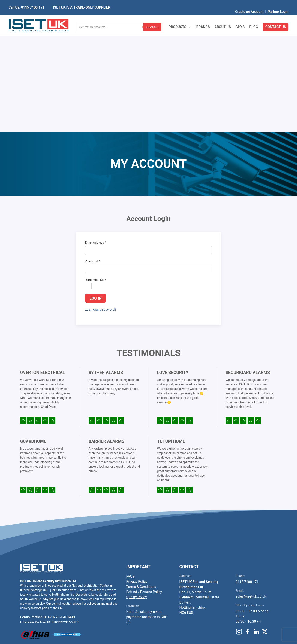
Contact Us (276, 17)
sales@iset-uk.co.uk (251, 492)
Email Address (95, 139)
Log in (96, 194)
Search (152, 17)
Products (180, 17)
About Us (222, 17)
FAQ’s (240, 17)
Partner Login (278, 3)
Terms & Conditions (141, 483)
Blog (254, 17)
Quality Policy (137, 493)
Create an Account (249, 3)
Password (92, 157)
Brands (203, 17)
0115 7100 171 (247, 478)
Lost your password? (101, 205)
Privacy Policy (137, 478)
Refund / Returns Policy (144, 488)
